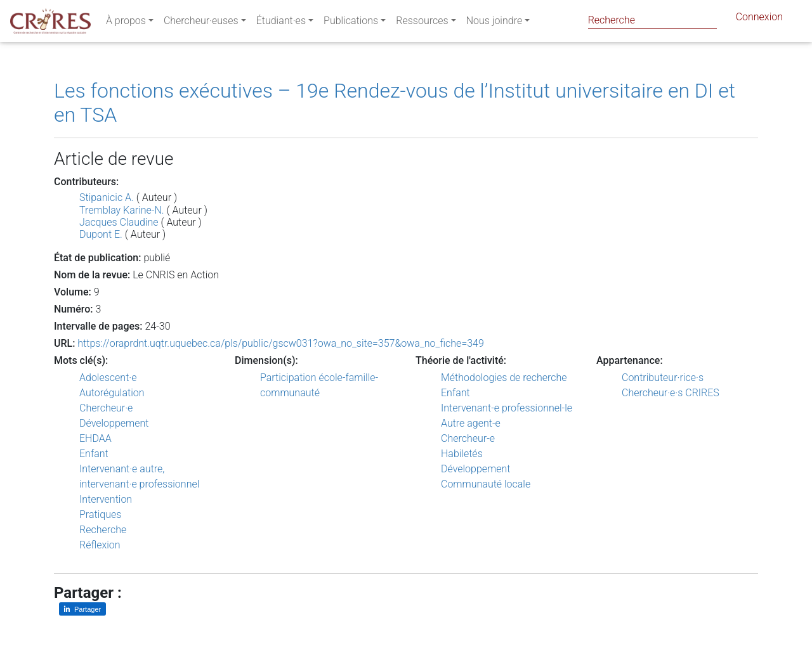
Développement (114, 423)
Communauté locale (486, 484)
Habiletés (462, 454)
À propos (126, 23)
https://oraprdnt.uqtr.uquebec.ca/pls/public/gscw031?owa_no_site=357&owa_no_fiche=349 (281, 343)
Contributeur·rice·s (663, 378)
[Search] (652, 20)
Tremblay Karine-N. (122, 210)
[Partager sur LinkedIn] (82, 609)
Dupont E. (101, 234)
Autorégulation (112, 393)
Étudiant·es (281, 23)
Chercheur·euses (201, 23)
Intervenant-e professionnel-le (507, 408)
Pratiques (100, 514)
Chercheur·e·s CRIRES (671, 393)
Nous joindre (494, 23)
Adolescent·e (108, 378)
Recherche (103, 530)
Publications (351, 23)
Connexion (759, 19)
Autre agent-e (471, 423)
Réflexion (100, 545)
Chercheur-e (468, 438)
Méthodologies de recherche (504, 378)
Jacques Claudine (120, 222)
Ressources (422, 23)
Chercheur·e (106, 408)
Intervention (106, 499)
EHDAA (95, 438)
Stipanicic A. (107, 197)
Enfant (94, 454)
